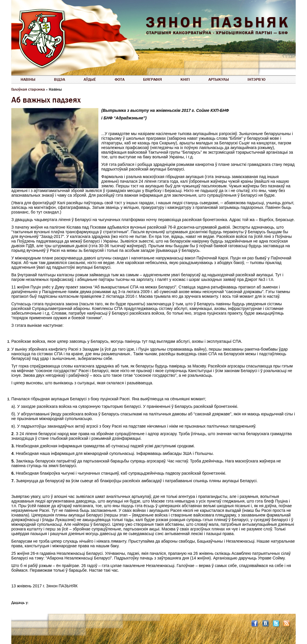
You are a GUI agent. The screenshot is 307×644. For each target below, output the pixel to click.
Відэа (59, 79)
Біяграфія (152, 79)
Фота (120, 79)
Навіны (28, 79)
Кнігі (185, 79)
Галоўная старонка (28, 89)
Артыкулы (219, 79)
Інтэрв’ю (257, 79)
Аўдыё (90, 79)
